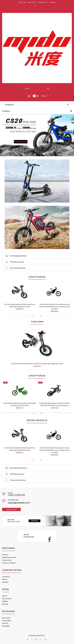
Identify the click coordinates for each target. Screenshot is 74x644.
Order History (7, 621)
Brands (5, 596)
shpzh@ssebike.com (19, 503)
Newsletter (6, 626)
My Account (22, 2)
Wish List (5, 623)
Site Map (5, 582)
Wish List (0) (32, 2)
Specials (5, 604)
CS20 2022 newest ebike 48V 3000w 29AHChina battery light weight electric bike (37, 364)
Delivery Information (9, 557)
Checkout (52, 2)
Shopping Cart (43, 2)
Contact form (11, 510)
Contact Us (6, 577)
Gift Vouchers (7, 599)
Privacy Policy (7, 560)
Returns (5, 579)
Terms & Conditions (9, 563)
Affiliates (5, 601)
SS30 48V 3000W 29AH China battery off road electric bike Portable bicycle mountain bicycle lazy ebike (55, 307)
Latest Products (37, 277)
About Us (5, 555)
